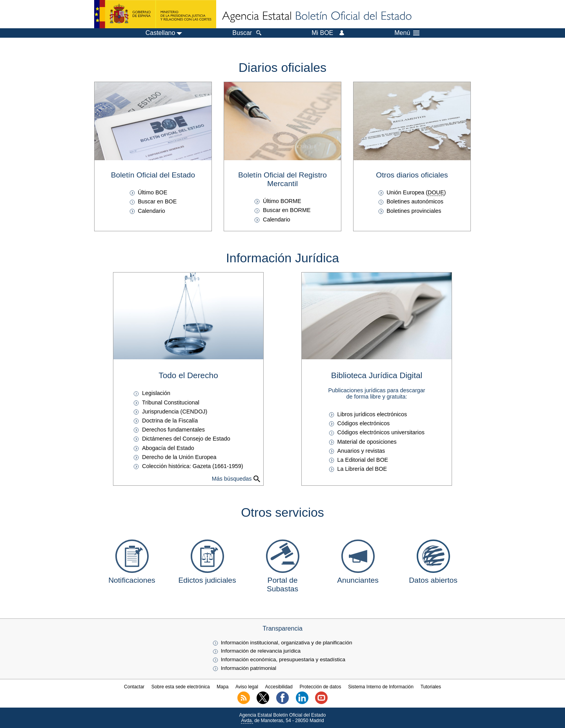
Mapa (222, 687)
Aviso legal (247, 687)
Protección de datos (320, 687)
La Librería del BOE (362, 469)
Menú (407, 33)
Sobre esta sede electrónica (181, 687)
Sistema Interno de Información (381, 687)
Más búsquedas (232, 479)
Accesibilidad (279, 687)
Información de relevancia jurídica (261, 651)
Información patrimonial (249, 668)
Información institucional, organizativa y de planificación (287, 643)
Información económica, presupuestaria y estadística (283, 659)
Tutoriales (431, 687)
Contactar (134, 687)
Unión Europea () (416, 192)
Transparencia (282, 628)
